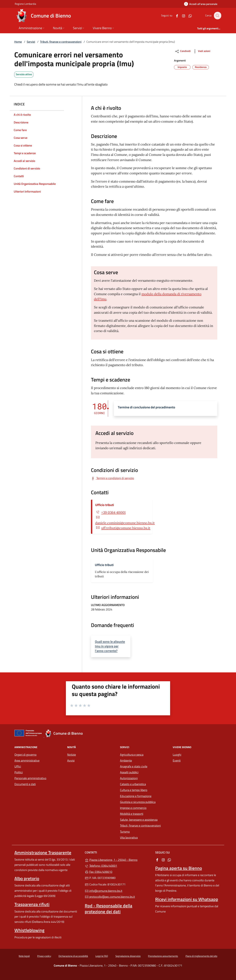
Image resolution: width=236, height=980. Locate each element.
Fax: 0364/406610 (98, 872)
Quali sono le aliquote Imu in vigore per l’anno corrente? (110, 646)
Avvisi (71, 760)
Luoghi (177, 755)
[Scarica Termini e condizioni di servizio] (113, 478)
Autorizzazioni (129, 778)
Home (18, 42)
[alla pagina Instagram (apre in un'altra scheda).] (182, 15)
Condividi (183, 51)
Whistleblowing (29, 930)
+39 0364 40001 (113, 512)
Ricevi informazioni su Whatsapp (187, 899)
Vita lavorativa (129, 838)
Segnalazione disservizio (128, 956)
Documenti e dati (25, 784)
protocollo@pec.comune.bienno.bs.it (110, 897)
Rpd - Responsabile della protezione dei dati (108, 909)
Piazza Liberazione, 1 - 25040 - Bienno (118, 859)
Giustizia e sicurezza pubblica (138, 802)
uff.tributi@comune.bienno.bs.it (126, 528)
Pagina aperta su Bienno (179, 868)
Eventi (177, 760)
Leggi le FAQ (102, 956)
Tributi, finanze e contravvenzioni (61, 42)
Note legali (24, 956)
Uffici (18, 766)
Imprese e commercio (133, 808)
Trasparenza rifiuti (32, 904)
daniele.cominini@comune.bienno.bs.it (125, 523)
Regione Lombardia (25, 4)
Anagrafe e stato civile (134, 766)
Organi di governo (25, 755)
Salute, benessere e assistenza (139, 820)
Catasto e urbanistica (133, 784)
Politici (19, 772)
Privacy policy (44, 956)
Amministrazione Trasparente (43, 853)
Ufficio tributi (105, 505)
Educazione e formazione (136, 796)
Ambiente (126, 760)
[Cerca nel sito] (217, 16)
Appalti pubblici (129, 772)
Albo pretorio (27, 878)
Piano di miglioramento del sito (201, 956)
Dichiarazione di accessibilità (73, 956)
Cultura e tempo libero (134, 790)
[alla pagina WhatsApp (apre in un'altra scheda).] (188, 15)
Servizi (31, 42)
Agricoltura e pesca (132, 755)
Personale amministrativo (30, 778)
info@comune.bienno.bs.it (103, 891)
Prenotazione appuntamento (163, 956)
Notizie (72, 755)
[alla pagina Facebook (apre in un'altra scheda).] (175, 15)
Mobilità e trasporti (132, 814)
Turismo (125, 832)
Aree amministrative (27, 760)
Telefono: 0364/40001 (101, 866)
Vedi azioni (201, 51)
